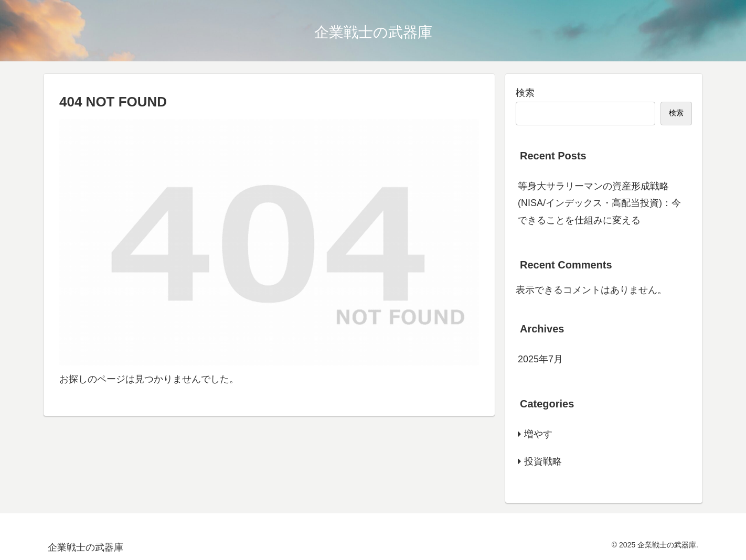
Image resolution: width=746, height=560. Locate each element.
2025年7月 (540, 359)
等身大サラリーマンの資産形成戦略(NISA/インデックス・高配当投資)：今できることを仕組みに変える (599, 203)
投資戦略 (543, 461)
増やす (538, 434)
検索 (525, 93)
